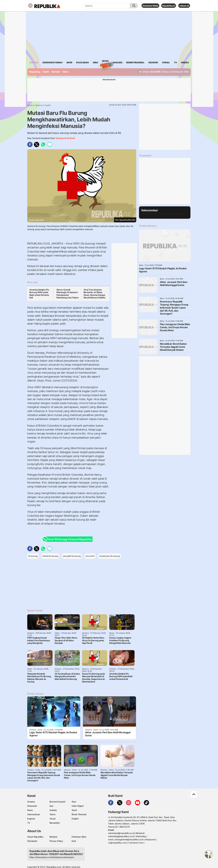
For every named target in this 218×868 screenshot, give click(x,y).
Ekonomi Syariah (53, 62)
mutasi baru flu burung (109, 556)
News (105, 61)
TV (176, 62)
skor (69, 62)
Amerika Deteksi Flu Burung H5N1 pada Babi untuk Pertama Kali (39, 294)
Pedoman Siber (79, 837)
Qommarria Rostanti (65, 138)
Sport (74, 810)
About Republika (35, 837)
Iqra (51, 806)
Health (46, 72)
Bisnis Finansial (135, 62)
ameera (34, 62)
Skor (74, 802)
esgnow (153, 62)
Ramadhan (55, 823)
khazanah (82, 62)
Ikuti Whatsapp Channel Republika (68, 539)
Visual (52, 819)
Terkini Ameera (148, 226)
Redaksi (53, 837)
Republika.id (168, 6)
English (75, 819)
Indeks (185, 62)
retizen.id (184, 6)
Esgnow (31, 819)
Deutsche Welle (150, 6)
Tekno (65, 72)
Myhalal (56, 72)
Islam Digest (78, 806)
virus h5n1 (90, 556)
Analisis (53, 810)
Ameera (39, 105)
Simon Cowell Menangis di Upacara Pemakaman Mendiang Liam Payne (68, 294)
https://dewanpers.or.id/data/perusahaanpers (52, 857)
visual (166, 62)
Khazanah (32, 806)
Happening (35, 72)
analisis (117, 62)
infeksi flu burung (50, 556)
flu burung (33, 556)
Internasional (33, 814)
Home (30, 105)
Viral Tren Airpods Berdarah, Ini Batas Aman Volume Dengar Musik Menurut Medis (95, 294)
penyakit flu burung (72, 556)
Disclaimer (32, 841)
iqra (95, 62)
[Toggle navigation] (30, 6)
